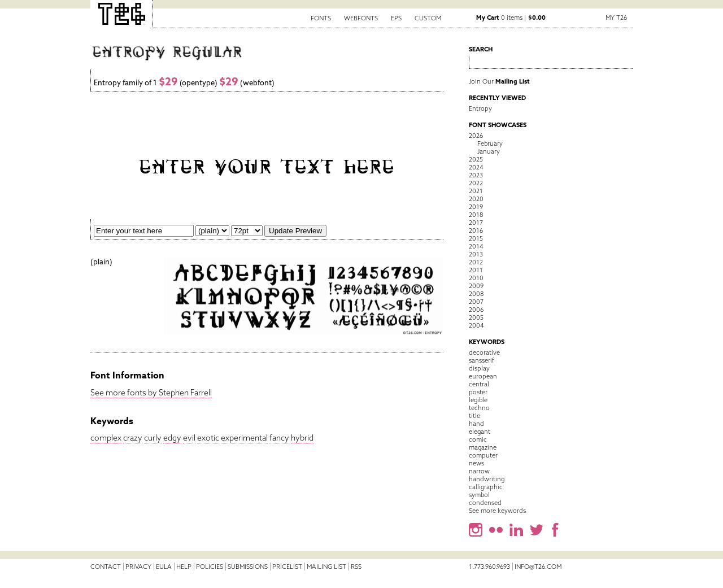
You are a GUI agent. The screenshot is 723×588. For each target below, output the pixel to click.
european (483, 376)
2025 (476, 159)
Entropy (480, 108)
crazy (133, 438)
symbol (479, 495)
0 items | (511, 18)
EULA (164, 567)
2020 (476, 199)
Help (184, 567)
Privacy (138, 567)
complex (106, 438)
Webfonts (361, 18)
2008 (476, 294)
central (479, 384)
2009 (476, 286)
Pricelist (287, 567)
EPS (396, 18)
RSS (356, 567)
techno (479, 408)
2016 (476, 230)
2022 (476, 183)
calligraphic (486, 487)
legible (478, 400)
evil (189, 438)
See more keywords (497, 511)
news (476, 463)
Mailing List (326, 567)
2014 (476, 246)
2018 (476, 215)
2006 (476, 310)
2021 (476, 191)
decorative (484, 352)
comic (478, 439)
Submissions (248, 567)
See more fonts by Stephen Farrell (151, 393)
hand (476, 424)
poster (478, 392)
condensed (485, 503)
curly (153, 438)
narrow (479, 471)
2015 (476, 238)
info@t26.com (538, 567)
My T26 (616, 18)
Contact (106, 567)
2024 (476, 167)
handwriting (487, 479)
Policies (210, 567)
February (490, 143)
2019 (476, 207)
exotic (208, 438)
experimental (244, 438)
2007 (476, 302)
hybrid (302, 438)
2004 (476, 325)
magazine (483, 447)
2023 (476, 175)
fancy (279, 438)
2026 (476, 136)
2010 (476, 278)
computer (483, 455)
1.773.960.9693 (489, 567)
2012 (476, 262)
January (489, 151)
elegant (480, 432)
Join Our (499, 81)
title (474, 416)
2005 (476, 317)
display (479, 368)
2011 (476, 270)
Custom (428, 18)
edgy (172, 438)
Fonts (321, 18)
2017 (476, 223)
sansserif (482, 360)
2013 (476, 254)
